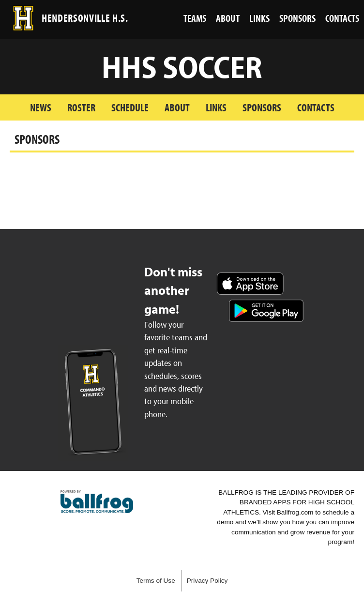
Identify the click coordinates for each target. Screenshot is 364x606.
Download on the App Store (250, 284)
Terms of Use (156, 581)
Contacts (316, 107)
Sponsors (262, 107)
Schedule (130, 107)
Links (216, 107)
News (41, 107)
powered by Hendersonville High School (97, 502)
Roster (81, 107)
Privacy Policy (207, 581)
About (177, 107)
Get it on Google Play (266, 311)
